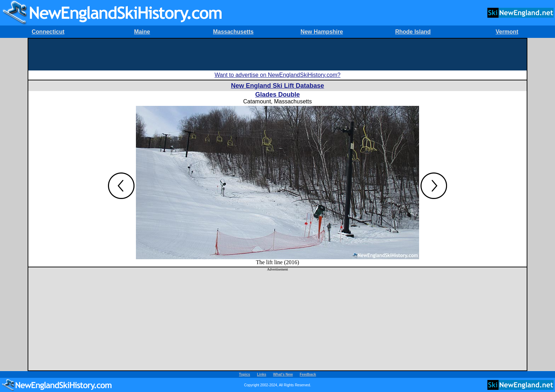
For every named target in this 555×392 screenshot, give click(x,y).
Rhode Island (413, 32)
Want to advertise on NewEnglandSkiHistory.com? (277, 75)
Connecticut (48, 32)
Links (262, 374)
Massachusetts (233, 32)
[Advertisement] (277, 55)
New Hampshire (322, 32)
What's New (283, 374)
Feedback (308, 374)
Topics (244, 374)
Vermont (507, 32)
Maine (142, 32)
